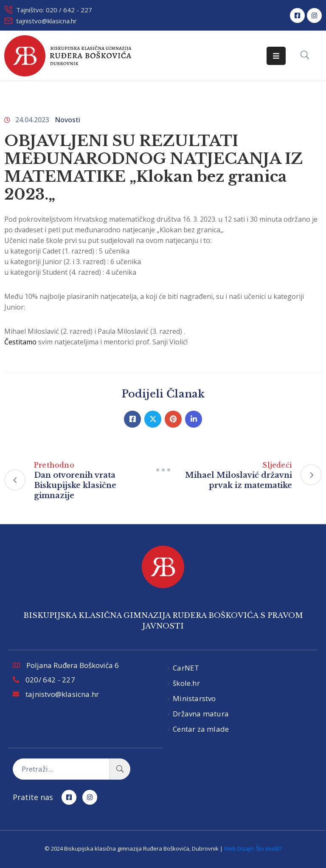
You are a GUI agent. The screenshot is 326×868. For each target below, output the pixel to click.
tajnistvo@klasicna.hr (46, 21)
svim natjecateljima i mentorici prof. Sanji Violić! (96, 342)
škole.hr (186, 683)
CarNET (186, 668)
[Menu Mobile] (276, 56)
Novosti (67, 120)
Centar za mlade (201, 729)
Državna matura (201, 714)
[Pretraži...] (61, 769)
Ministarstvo (194, 698)
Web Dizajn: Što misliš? (253, 848)
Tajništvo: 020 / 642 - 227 (54, 10)
